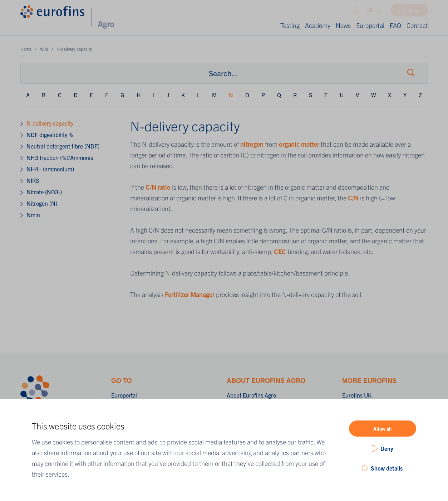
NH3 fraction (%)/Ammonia (60, 157)
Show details (387, 468)
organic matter (299, 144)
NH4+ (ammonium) (50, 169)
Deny (387, 448)
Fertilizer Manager (190, 294)
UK (375, 12)
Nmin (33, 215)
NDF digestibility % (50, 135)
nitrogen (253, 144)
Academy (318, 25)
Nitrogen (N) (42, 203)
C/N (353, 198)
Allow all (383, 429)
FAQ (395, 25)
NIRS (33, 180)
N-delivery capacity (50, 123)
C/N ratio (158, 187)
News (343, 25)
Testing (290, 25)
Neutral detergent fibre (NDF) (63, 146)
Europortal (370, 25)
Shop (413, 12)
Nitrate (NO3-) (44, 192)
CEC (281, 251)
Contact (417, 25)
